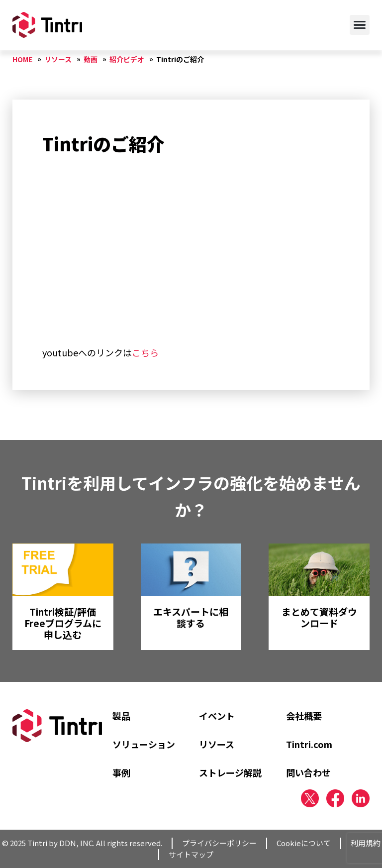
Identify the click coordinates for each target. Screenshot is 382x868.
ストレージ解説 (230, 772)
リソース (217, 744)
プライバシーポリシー (219, 843)
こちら (145, 352)
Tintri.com (309, 744)
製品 (121, 716)
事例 (121, 772)
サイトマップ (191, 854)
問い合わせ (308, 772)
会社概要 (304, 716)
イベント (217, 716)
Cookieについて (304, 843)
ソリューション (144, 744)
